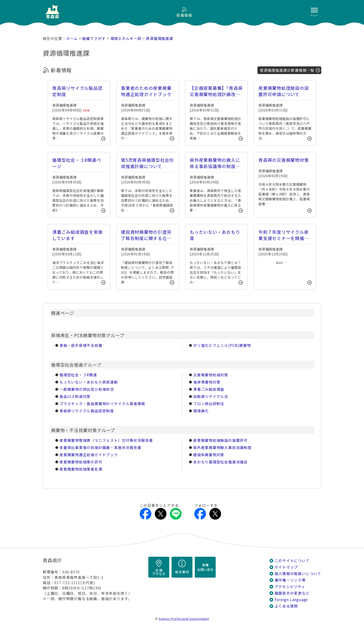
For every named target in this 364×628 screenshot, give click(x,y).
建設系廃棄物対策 (209, 455)
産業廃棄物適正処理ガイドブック (89, 455)
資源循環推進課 (159, 38)
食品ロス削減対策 (75, 396)
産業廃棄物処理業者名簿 (81, 469)
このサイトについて (292, 561)
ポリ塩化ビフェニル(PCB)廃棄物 (222, 345)
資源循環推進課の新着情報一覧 (287, 70)
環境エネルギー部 (126, 38)
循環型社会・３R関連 (78, 375)
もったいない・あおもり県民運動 (89, 382)
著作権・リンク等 (290, 580)
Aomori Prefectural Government (184, 619)
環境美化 (201, 411)
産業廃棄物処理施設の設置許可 (220, 440)
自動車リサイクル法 (211, 396)
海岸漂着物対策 (207, 382)
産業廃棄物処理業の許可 (81, 462)
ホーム (72, 38)
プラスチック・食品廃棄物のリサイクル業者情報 (102, 404)
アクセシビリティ (290, 587)
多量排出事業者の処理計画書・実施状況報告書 (100, 447)
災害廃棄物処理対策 (211, 375)
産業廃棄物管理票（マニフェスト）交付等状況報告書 (106, 440)
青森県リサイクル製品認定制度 (87, 411)
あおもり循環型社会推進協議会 (220, 462)
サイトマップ (286, 567)
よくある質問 (286, 606)
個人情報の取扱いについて (298, 574)
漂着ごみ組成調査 (209, 389)
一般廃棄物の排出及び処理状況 (87, 389)
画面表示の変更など (292, 593)
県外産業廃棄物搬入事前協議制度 (222, 447)
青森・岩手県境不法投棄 (81, 345)
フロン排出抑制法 (209, 404)
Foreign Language (291, 600)
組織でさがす (94, 38)
